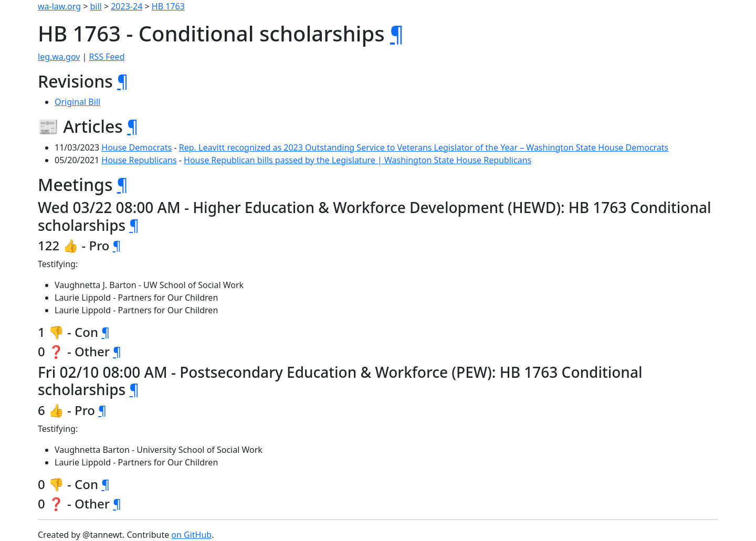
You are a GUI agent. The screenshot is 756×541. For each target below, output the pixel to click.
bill (96, 6)
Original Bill (77, 102)
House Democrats (136, 147)
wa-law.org (59, 6)
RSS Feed (107, 57)
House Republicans (139, 160)
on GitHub (191, 535)
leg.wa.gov (59, 57)
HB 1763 (168, 6)
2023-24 (127, 6)
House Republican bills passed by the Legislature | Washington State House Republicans (358, 160)
